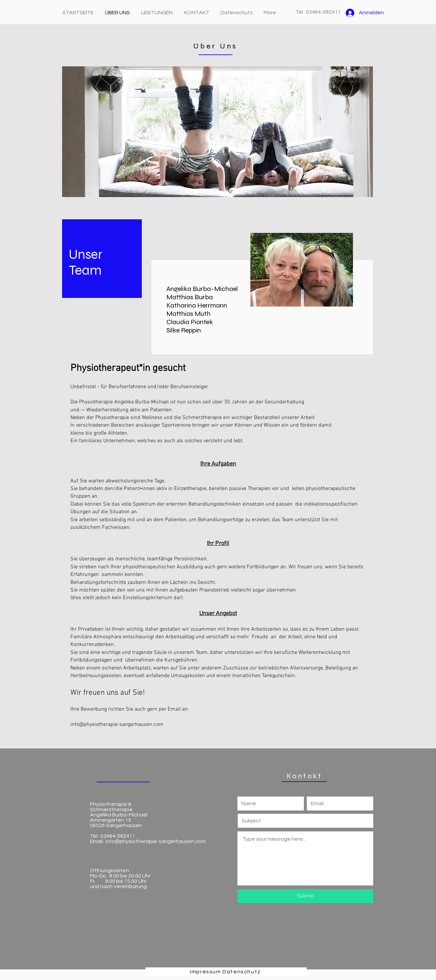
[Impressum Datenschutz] (226, 972)
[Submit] (305, 896)
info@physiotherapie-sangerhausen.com (117, 725)
